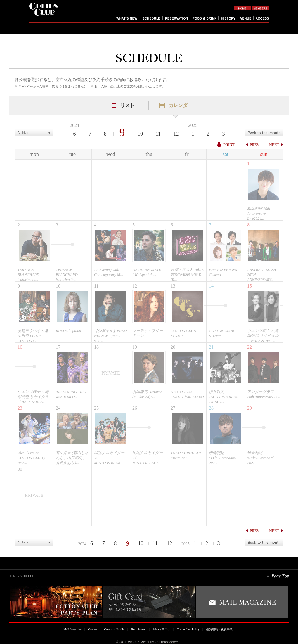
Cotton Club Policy (188, 629)
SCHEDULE (28, 576)
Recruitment (138, 629)
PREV (255, 144)
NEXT (274, 144)
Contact (92, 629)
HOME (13, 576)
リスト (127, 105)
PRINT (229, 144)
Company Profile (114, 629)
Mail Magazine (73, 629)
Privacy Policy (161, 629)
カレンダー (181, 105)
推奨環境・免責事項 (219, 629)
